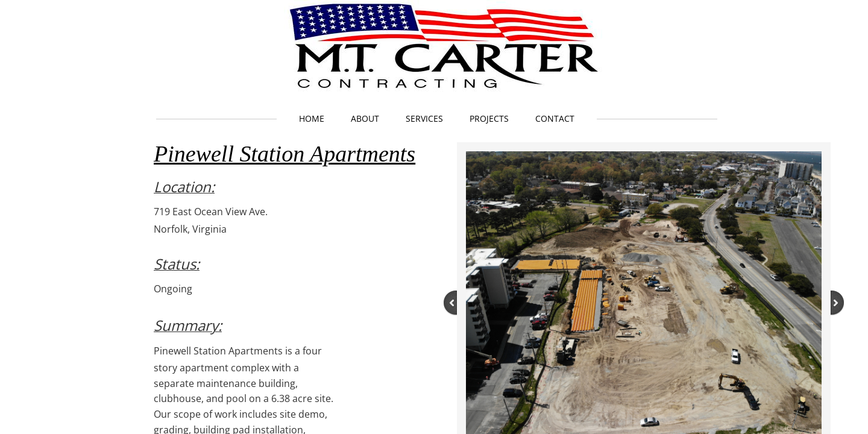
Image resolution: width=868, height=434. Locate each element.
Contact (555, 118)
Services (424, 118)
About (365, 118)
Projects (489, 118)
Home (312, 118)
